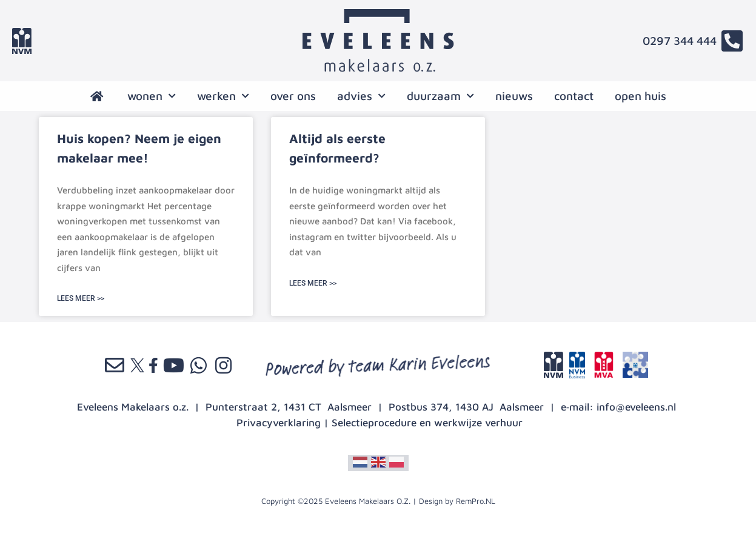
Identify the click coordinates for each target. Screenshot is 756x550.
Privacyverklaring (279, 423)
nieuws (514, 96)
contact (574, 96)
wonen (152, 96)
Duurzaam (440, 96)
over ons (293, 96)
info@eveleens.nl (636, 407)
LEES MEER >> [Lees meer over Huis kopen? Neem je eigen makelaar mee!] (81, 298)
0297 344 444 (680, 41)
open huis (641, 96)
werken (223, 96)
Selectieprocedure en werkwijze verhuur (427, 423)
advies (361, 96)
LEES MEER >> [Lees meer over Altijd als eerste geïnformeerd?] (313, 283)
